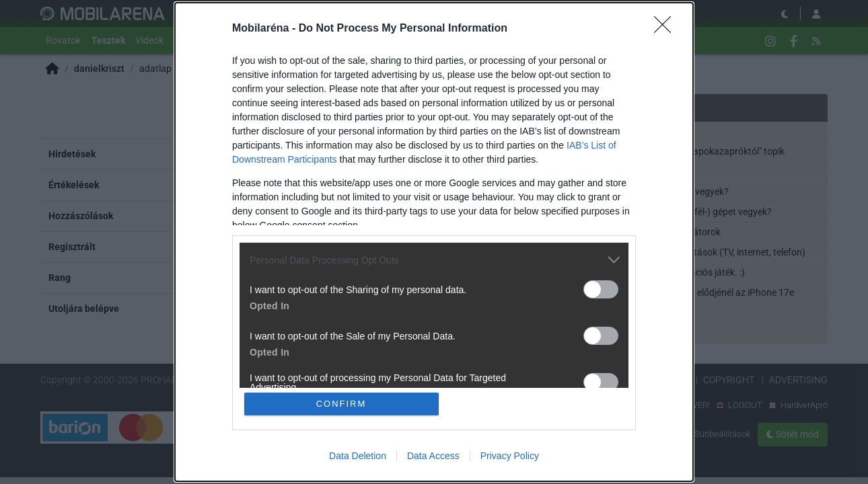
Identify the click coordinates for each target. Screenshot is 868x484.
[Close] (667, 29)
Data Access (433, 456)
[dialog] (434, 242)
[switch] (601, 289)
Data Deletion (358, 456)
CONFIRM (341, 404)
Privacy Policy (510, 456)
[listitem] (434, 260)
